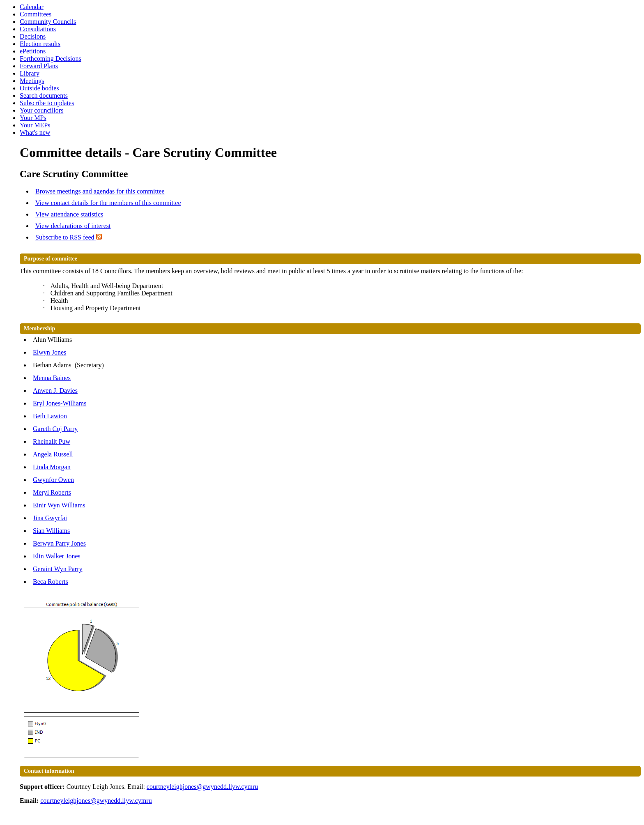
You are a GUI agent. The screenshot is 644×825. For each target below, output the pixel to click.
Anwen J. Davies (55, 391)
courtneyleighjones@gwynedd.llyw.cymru (202, 787)
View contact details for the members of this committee (108, 203)
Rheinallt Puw (52, 441)
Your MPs (33, 118)
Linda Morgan (52, 467)
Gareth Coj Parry (55, 429)
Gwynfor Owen (53, 480)
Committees (36, 14)
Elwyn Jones (49, 352)
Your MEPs (35, 125)
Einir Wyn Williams (59, 505)
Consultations (38, 29)
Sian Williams (51, 531)
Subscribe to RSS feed (69, 237)
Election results (40, 44)
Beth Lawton (50, 416)
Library (30, 73)
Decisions (33, 36)
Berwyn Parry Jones (59, 543)
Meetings (32, 81)
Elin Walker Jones (57, 556)
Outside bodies (39, 88)
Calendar (32, 7)
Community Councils (48, 22)
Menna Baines (52, 378)
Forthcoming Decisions (51, 59)
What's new (35, 133)
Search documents (44, 96)
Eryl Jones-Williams (60, 403)
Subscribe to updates (47, 103)
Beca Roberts (51, 582)
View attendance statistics (69, 214)
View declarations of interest (73, 226)
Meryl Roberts (52, 492)
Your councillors (41, 110)
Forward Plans (39, 66)
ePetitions (33, 51)
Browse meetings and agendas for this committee (100, 191)
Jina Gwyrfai (50, 518)
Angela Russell (53, 454)
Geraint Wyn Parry (57, 569)
